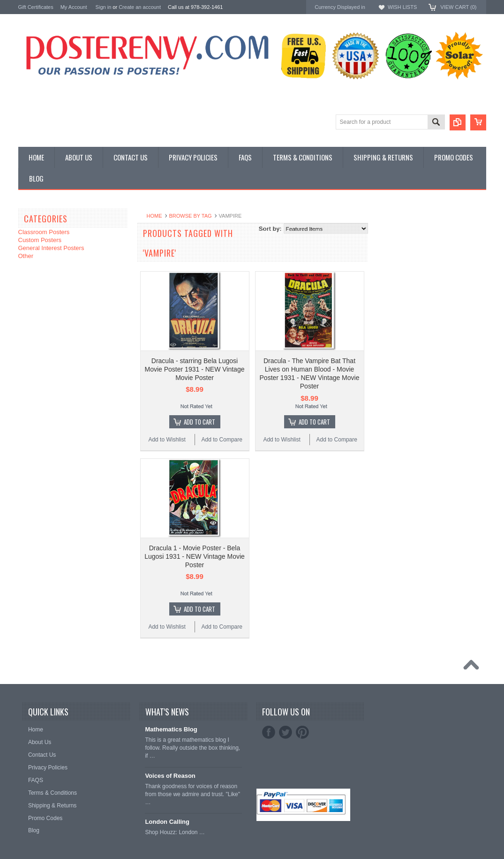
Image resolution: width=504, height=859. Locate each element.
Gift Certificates (36, 7)
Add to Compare (222, 440)
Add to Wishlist (167, 440)
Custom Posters (40, 240)
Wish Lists (402, 7)
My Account (74, 7)
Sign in (104, 7)
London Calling (167, 822)
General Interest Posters (51, 248)
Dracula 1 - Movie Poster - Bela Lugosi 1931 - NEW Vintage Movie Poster (195, 556)
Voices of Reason (170, 776)
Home (154, 216)
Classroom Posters (44, 232)
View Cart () (458, 7)
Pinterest (302, 732)
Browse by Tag (191, 216)
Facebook (269, 732)
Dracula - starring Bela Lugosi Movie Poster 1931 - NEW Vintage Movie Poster (195, 369)
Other (26, 256)
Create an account (140, 7)
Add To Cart (199, 422)
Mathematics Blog (171, 729)
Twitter (286, 732)
